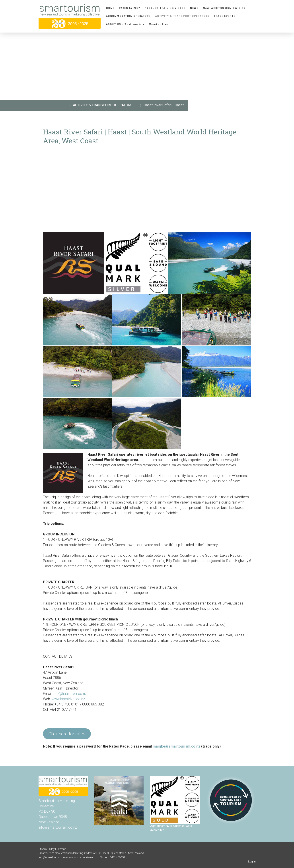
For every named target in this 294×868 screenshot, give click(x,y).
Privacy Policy (47, 849)
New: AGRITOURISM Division (224, 8)
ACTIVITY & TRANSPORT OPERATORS (182, 16)
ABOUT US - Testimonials (125, 24)
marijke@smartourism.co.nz (176, 746)
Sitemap (61, 849)
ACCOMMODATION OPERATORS (129, 16)
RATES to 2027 (129, 8)
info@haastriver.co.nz (70, 694)
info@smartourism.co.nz (58, 827)
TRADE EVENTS (225, 16)
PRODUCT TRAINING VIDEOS (165, 8)
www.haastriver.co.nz (68, 699)
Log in (252, 861)
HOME (110, 8)
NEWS (194, 8)
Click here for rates (67, 734)
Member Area (159, 24)
